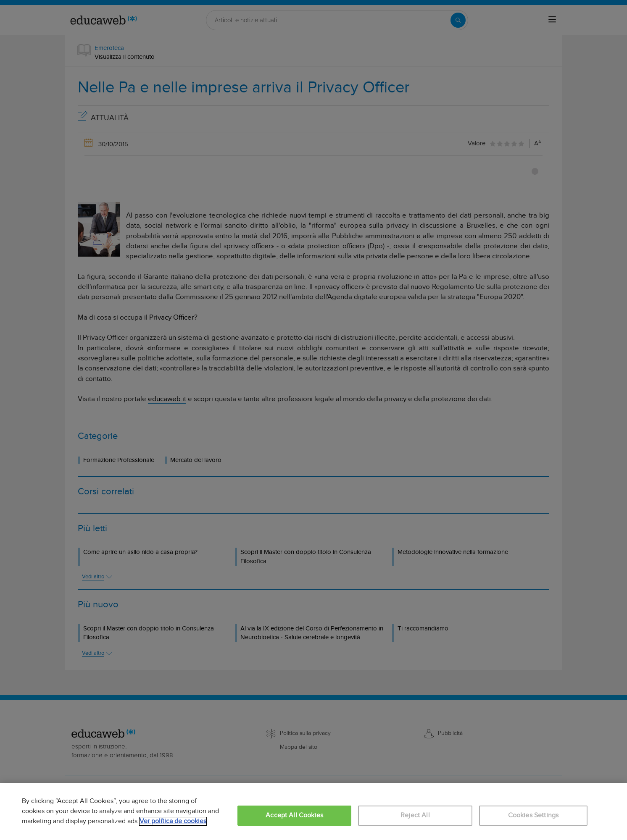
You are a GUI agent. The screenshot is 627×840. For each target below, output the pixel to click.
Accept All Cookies (294, 815)
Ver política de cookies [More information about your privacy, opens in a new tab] (173, 821)
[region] (313, 811)
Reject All (415, 815)
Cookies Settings (533, 815)
